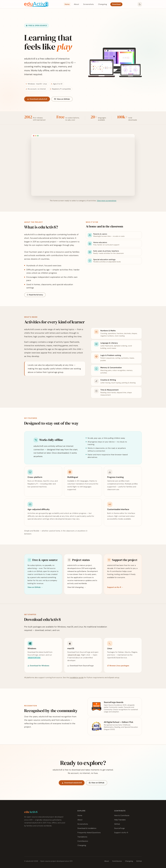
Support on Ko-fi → (115, 587)
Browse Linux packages (118, 666)
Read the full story (35, 295)
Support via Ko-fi (121, 833)
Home (67, 4)
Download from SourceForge (80, 666)
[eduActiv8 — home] (36, 4)
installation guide (77, 678)
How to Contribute (122, 815)
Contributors (83, 841)
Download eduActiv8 (37, 99)
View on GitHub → (35, 587)
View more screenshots (107, 201)
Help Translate (120, 820)
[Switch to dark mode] (140, 4)
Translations (82, 837)
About (76, 4)
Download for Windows (38, 666)
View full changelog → (77, 587)
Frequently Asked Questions (89, 833)
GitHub (117, 824)
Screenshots (88, 4)
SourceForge (119, 828)
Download (116, 4)
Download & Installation (87, 828)
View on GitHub (62, 99)
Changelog (103, 4)
